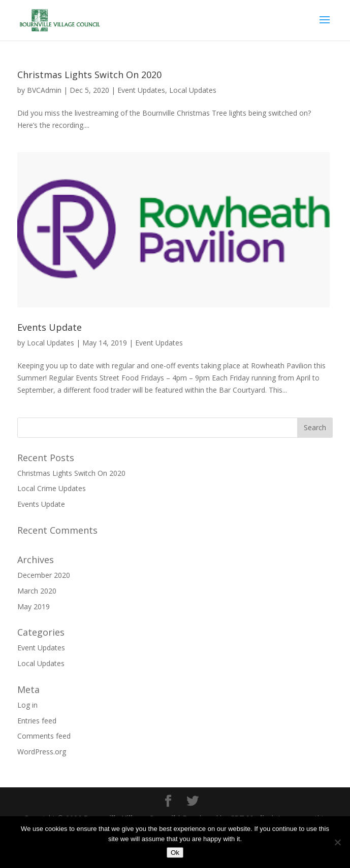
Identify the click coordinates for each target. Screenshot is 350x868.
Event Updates (141, 90)
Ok (175, 853)
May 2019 (34, 606)
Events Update (50, 327)
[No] (337, 842)
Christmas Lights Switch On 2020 (89, 75)
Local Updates (193, 90)
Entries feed (37, 721)
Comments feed (44, 736)
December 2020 (44, 575)
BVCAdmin (44, 90)
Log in (27, 705)
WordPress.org (42, 752)
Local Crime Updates (52, 488)
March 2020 (37, 591)
